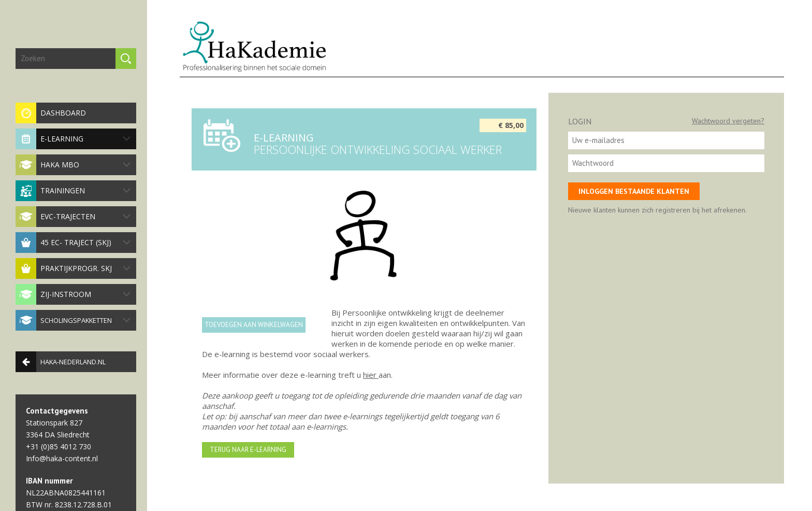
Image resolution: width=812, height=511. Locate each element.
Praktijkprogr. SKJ (73, 268)
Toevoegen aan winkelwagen (254, 325)
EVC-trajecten (73, 217)
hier (371, 375)
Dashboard (51, 113)
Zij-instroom (73, 294)
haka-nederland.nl (61, 362)
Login (580, 121)
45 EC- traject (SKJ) (73, 243)
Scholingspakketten (73, 320)
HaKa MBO (73, 165)
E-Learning (73, 139)
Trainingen (73, 191)
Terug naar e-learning (248, 450)
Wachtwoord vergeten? (728, 121)
